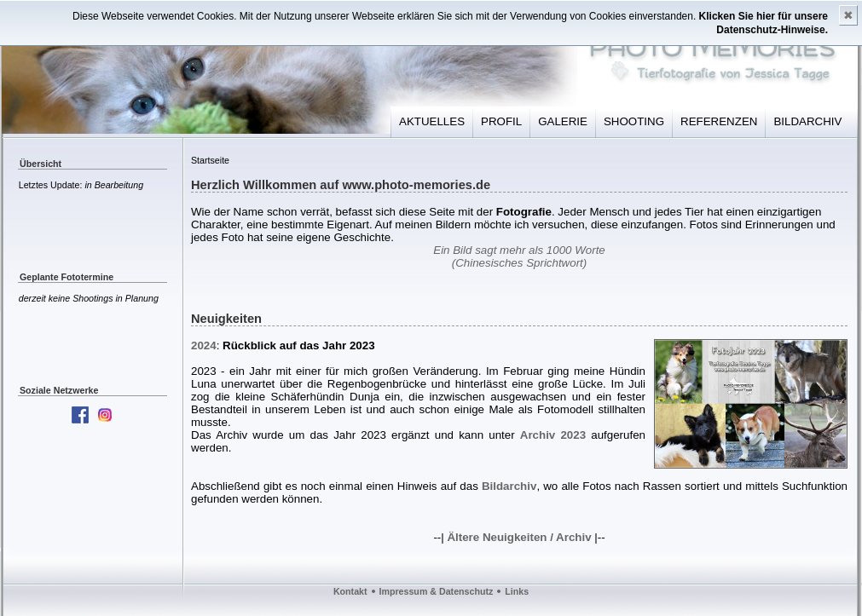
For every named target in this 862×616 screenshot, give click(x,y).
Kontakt (350, 591)
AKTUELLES (432, 121)
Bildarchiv (509, 486)
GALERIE (563, 121)
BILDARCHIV (807, 121)
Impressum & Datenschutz (437, 591)
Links (517, 591)
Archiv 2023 (553, 435)
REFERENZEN (719, 121)
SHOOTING (634, 121)
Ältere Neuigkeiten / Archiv (519, 537)
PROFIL (501, 121)
